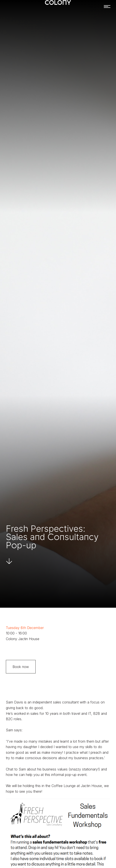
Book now (21, 667)
